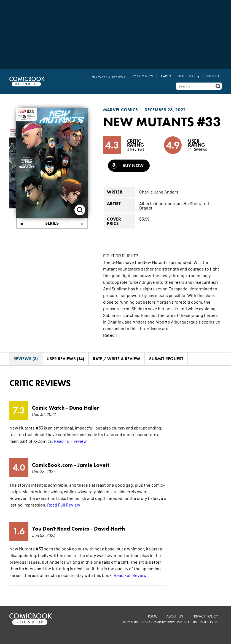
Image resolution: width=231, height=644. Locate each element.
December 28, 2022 (165, 109)
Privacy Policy (205, 629)
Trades (167, 76)
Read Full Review (70, 453)
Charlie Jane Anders (159, 204)
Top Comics (145, 76)
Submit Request (166, 371)
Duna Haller (84, 420)
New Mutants (149, 121)
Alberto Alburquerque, (161, 216)
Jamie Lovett (93, 477)
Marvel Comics (120, 109)
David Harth (109, 541)
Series (52, 222)
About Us (174, 629)
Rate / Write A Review (117, 371)
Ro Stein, (192, 216)
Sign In (213, 76)
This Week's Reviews (113, 76)
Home (151, 629)
